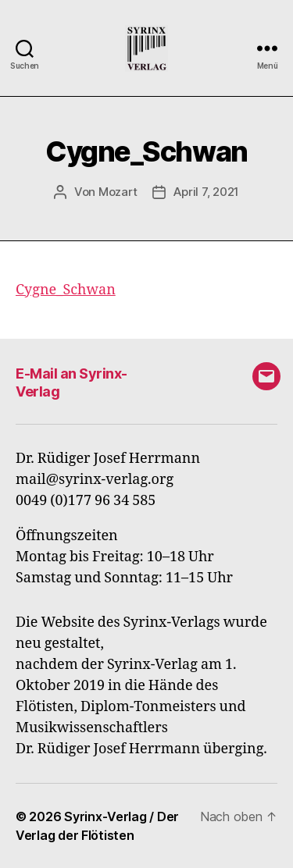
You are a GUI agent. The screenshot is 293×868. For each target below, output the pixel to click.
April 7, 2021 (206, 192)
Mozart (118, 192)
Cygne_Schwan (66, 290)
